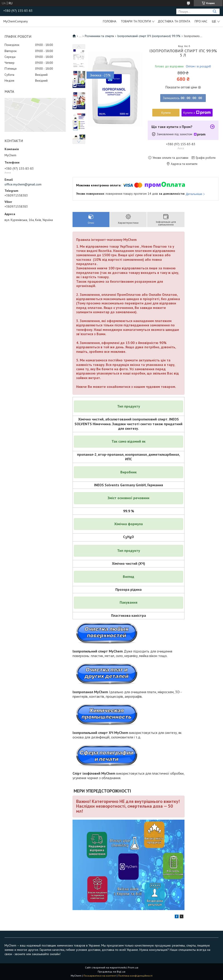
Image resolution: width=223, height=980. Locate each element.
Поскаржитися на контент (100, 976)
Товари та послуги (136, 21)
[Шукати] (215, 11)
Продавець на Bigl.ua (111, 972)
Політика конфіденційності (135, 976)
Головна (110, 21)
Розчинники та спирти (99, 36)
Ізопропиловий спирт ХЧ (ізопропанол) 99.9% (149, 36)
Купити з (197, 113)
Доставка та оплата (174, 21)
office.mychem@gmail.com (23, 184)
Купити (166, 113)
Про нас (201, 21)
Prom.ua (133, 967)
